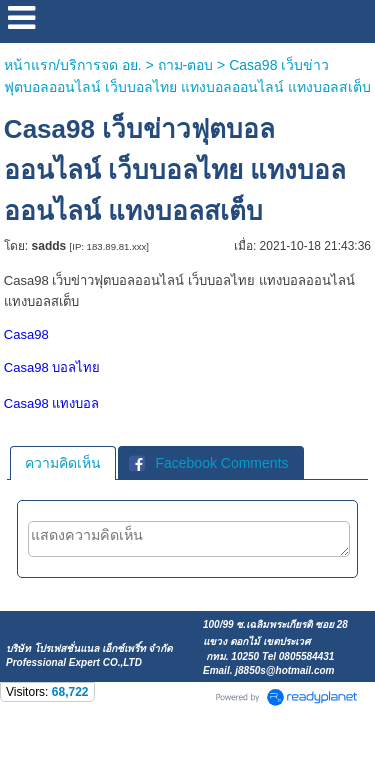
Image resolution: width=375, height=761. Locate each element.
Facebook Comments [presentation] (208, 463)
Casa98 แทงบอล (51, 403)
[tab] (63, 463)
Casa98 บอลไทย (52, 367)
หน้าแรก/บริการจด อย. (73, 65)
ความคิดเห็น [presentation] (63, 463)
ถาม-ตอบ (186, 65)
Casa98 (26, 334)
